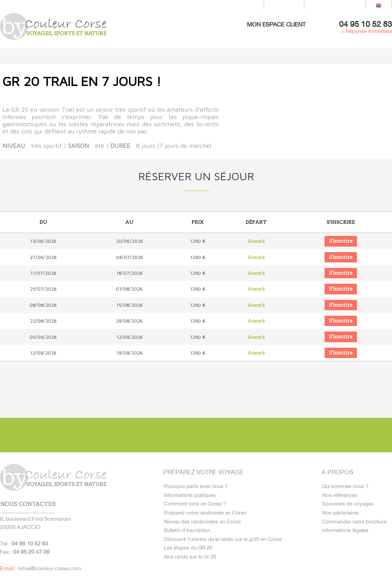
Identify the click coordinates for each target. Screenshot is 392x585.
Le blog (284, 5)
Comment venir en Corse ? (197, 505)
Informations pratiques (191, 495)
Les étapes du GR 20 (189, 553)
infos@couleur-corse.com (50, 567)
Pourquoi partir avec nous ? (197, 486)
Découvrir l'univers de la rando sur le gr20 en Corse (226, 543)
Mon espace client (276, 24)
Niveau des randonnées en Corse (204, 524)
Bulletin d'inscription (189, 534)
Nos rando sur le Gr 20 (191, 563)
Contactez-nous (335, 5)
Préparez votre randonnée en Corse (207, 514)
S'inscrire (341, 241)
